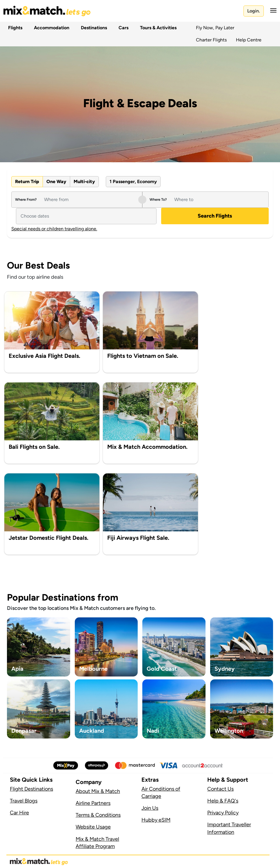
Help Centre (249, 40)
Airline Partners (93, 803)
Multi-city (84, 182)
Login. (254, 11)
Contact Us (220, 789)
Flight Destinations (31, 789)
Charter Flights (211, 40)
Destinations (93, 28)
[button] (272, 10)
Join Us (150, 808)
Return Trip (27, 182)
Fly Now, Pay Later (215, 28)
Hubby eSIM (156, 820)
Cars (122, 28)
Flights (14, 28)
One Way (56, 182)
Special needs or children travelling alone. (54, 229)
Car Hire (19, 813)
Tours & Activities (157, 28)
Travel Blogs (24, 801)
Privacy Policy (223, 813)
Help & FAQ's (223, 801)
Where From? (26, 200)
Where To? (158, 200)
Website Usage (93, 827)
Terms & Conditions (98, 815)
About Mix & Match (98, 791)
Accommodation (50, 28)
